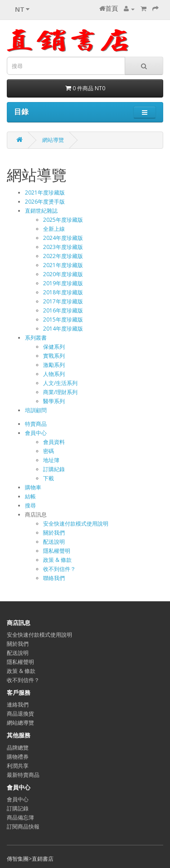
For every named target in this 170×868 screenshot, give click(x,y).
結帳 (30, 496)
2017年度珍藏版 (63, 301)
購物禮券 (18, 757)
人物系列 (54, 374)
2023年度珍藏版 (63, 247)
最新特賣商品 (23, 775)
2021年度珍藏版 (45, 193)
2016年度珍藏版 (63, 310)
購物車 (33, 487)
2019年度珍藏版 (63, 283)
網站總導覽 (20, 723)
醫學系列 (54, 401)
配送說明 (54, 542)
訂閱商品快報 (23, 827)
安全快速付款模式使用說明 (76, 524)
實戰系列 (54, 356)
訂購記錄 (18, 808)
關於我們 (54, 533)
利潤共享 (18, 766)
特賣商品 (36, 424)
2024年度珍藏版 (63, 238)
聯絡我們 (54, 578)
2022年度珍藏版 (63, 256)
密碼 (49, 451)
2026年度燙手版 (45, 202)
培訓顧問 (36, 410)
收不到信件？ (59, 569)
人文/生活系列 (60, 383)
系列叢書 (36, 338)
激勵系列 (54, 365)
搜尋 (30, 505)
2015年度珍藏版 (63, 319)
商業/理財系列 (60, 392)
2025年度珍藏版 (63, 220)
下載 (49, 478)
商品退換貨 (20, 714)
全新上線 (54, 229)
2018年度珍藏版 (63, 292)
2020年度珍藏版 (63, 274)
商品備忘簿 (20, 817)
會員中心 (36, 433)
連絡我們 (18, 705)
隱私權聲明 (57, 551)
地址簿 (51, 460)
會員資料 (54, 442)
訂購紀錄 (54, 469)
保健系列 (54, 347)
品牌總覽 (18, 748)
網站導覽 (53, 140)
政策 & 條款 (57, 560)
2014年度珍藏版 (63, 329)
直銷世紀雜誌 (41, 211)
